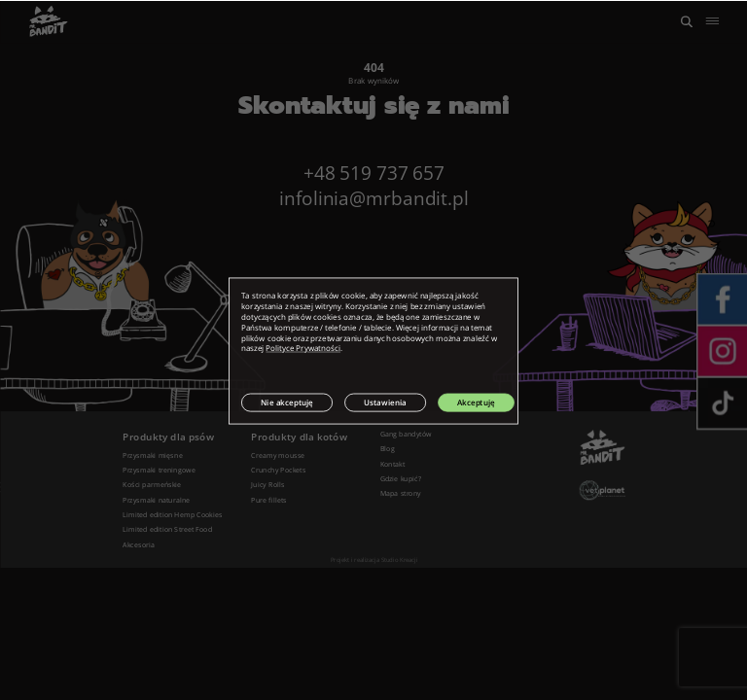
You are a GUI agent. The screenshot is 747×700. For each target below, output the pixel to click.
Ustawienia (385, 402)
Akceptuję (476, 402)
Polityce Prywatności (303, 348)
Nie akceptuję (287, 402)
